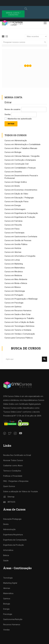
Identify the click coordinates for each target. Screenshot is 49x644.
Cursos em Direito (12, 186)
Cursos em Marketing (14, 264)
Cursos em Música (13, 287)
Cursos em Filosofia (13, 225)
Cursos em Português (14, 295)
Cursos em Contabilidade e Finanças (20, 168)
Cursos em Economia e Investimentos (21, 190)
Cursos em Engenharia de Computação (21, 213)
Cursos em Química (13, 307)
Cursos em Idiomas (13, 252)
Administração (9, 529)
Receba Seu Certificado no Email (17, 455)
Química (7, 599)
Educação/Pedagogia (12, 519)
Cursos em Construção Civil (16, 164)
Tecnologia (8, 578)
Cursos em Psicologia (14, 303)
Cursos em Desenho (13, 172)
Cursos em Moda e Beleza (16, 283)
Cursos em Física (12, 229)
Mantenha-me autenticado (20, 119)
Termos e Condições (12, 471)
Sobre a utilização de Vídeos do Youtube (21, 492)
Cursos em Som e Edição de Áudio (19, 322)
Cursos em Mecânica (14, 272)
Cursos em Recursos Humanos (18, 311)
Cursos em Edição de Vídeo (16, 194)
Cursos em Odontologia (15, 291)
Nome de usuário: (13, 109)
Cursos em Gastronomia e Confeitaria (21, 237)
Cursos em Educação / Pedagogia (19, 198)
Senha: (8, 114)
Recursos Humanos (12, 625)
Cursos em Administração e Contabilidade (22, 144)
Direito (6, 524)
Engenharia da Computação (15, 540)
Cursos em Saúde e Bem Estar (18, 314)
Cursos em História (13, 248)
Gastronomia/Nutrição (13, 619)
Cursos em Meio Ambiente (16, 279)
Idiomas (7, 588)
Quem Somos (9, 486)
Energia (6, 609)
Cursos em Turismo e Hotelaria (18, 330)
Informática (8, 550)
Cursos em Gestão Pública (16, 244)
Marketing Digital (10, 583)
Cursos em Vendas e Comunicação (20, 334)
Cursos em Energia (13, 205)
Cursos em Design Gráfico (16, 182)
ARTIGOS (9, 502)
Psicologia (8, 614)
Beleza (6, 555)
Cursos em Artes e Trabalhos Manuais (21, 148)
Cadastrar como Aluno (13, 466)
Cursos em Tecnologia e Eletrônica (19, 326)
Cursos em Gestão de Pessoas (18, 240)
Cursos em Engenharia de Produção (20, 217)
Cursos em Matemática (15, 268)
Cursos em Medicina (13, 275)
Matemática (8, 593)
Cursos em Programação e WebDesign (21, 299)
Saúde (6, 561)
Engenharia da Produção (14, 545)
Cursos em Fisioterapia (14, 233)
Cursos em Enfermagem (15, 209)
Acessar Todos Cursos (13, 460)
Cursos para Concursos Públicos (19, 338)
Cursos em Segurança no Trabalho (19, 318)
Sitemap (9, 497)
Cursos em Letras (12, 260)
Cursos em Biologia (13, 152)
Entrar (11, 124)
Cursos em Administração (16, 141)
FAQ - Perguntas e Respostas (16, 481)
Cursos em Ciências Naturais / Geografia (22, 156)
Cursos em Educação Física (16, 202)
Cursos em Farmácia (13, 221)
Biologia (7, 604)
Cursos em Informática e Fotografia (20, 256)
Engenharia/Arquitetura (13, 535)
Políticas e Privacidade (13, 476)
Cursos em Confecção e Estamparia (20, 160)
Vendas (6, 630)
